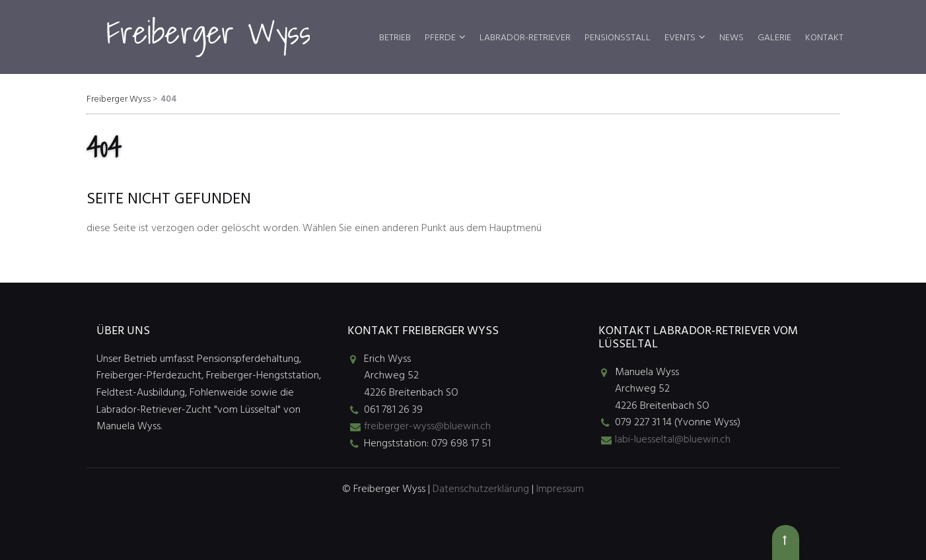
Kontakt (824, 38)
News (731, 38)
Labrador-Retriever (525, 38)
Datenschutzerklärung (481, 489)
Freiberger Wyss (119, 99)
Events (680, 38)
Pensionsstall (618, 38)
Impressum (560, 489)
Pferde (440, 38)
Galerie (774, 38)
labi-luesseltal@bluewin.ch (673, 440)
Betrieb (395, 38)
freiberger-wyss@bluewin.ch (427, 427)
